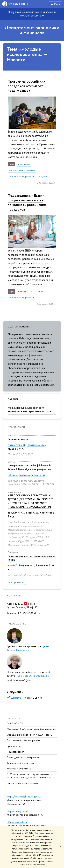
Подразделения (15, 752)
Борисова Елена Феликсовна (34, 676)
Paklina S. (13, 475)
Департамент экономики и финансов (32, 30)
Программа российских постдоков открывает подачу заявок (27, 86)
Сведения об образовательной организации (31, 729)
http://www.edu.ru (17, 822)
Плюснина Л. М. (36, 445)
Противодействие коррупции (23, 740)
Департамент (19, 698)
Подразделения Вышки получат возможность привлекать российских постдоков (27, 202)
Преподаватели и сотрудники (24, 757)
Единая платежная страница (22, 783)
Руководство (14, 746)
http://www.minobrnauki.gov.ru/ (24, 797)
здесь (27, 843)
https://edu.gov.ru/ (17, 811)
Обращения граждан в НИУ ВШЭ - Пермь (29, 735)
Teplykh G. (39, 475)
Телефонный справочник (21, 763)
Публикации (16, 427)
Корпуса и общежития (19, 769)
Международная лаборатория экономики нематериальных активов (30, 409)
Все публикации (17, 582)
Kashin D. (13, 565)
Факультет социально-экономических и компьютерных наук (32, 14)
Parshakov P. (26, 475)
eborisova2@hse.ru (24, 680)
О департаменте (19, 327)
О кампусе (15, 723)
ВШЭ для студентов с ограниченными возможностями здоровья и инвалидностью (31, 776)
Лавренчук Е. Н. (17, 445)
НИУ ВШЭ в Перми (18, 4)
